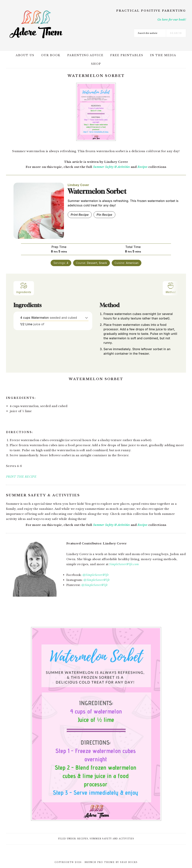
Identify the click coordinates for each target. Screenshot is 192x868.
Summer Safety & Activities (111, 167)
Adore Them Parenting (36, 24)
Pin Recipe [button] (104, 215)
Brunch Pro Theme (100, 862)
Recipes (142, 167)
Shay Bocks (129, 862)
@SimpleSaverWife (96, 575)
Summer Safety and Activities (112, 839)
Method (171, 288)
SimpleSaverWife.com (124, 564)
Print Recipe (80, 215)
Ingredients (24, 288)
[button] (87, 318)
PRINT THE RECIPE (21, 477)
